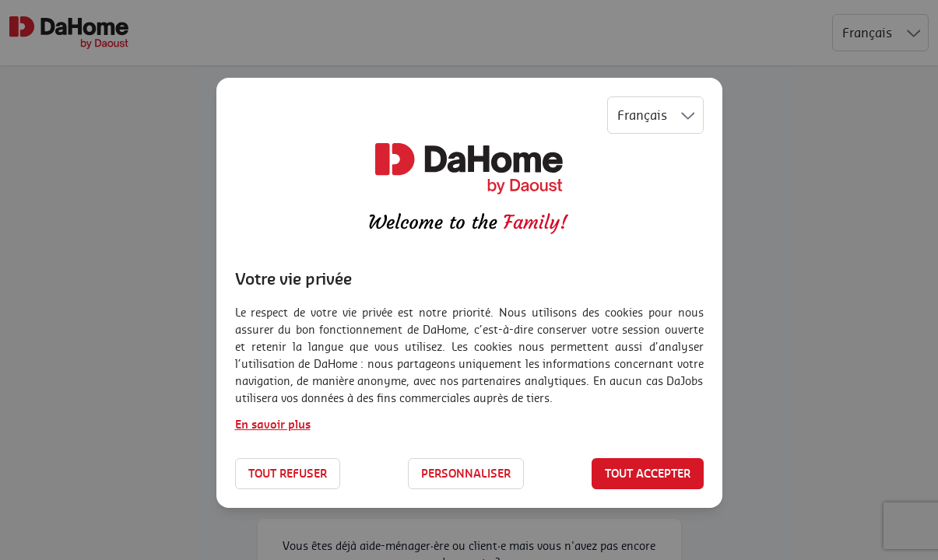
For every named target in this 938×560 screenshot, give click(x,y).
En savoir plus (273, 424)
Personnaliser (466, 473)
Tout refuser (288, 473)
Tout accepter (648, 473)
